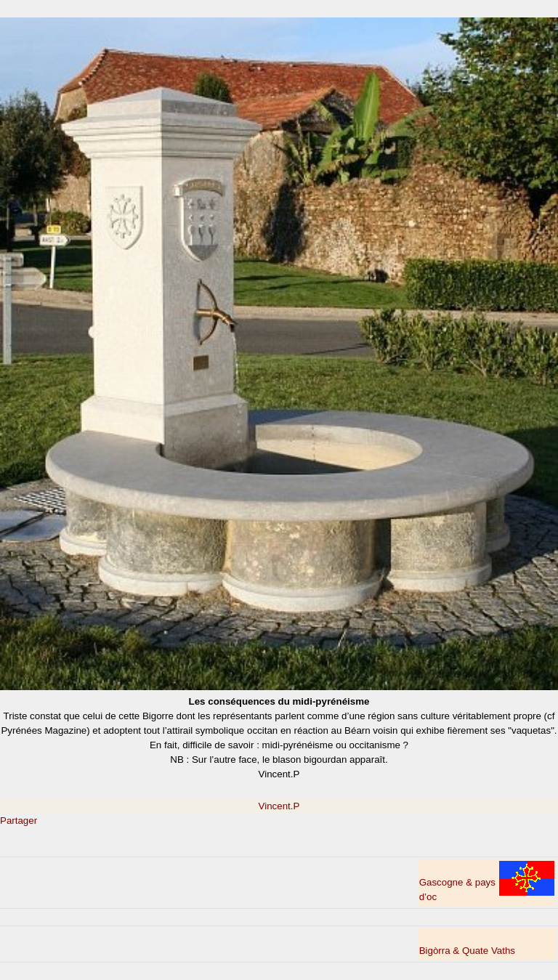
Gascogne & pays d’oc (487, 882)
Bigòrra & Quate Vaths (467, 951)
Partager (19, 821)
